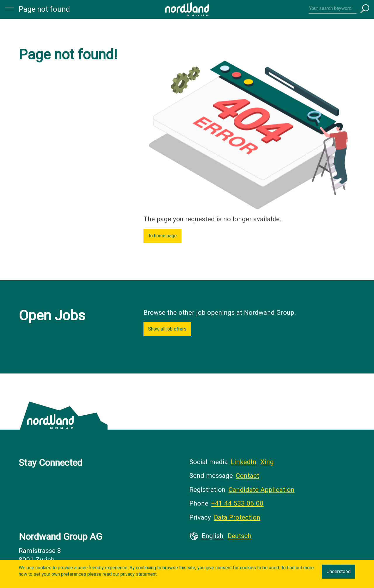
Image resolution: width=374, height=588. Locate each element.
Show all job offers (167, 329)
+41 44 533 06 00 (237, 504)
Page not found (44, 9)
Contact (247, 476)
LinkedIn (244, 462)
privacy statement (138, 574)
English (213, 536)
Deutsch (240, 536)
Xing (267, 462)
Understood (339, 572)
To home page (162, 236)
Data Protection (237, 518)
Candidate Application (262, 490)
